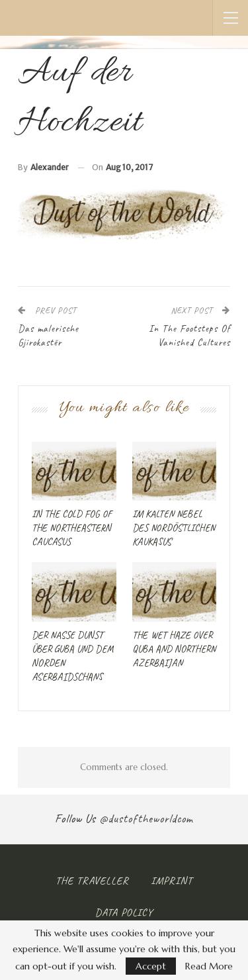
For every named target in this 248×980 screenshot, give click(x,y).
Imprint (172, 881)
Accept (151, 966)
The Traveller (92, 881)
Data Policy (124, 912)
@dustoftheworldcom (146, 818)
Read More (209, 966)
